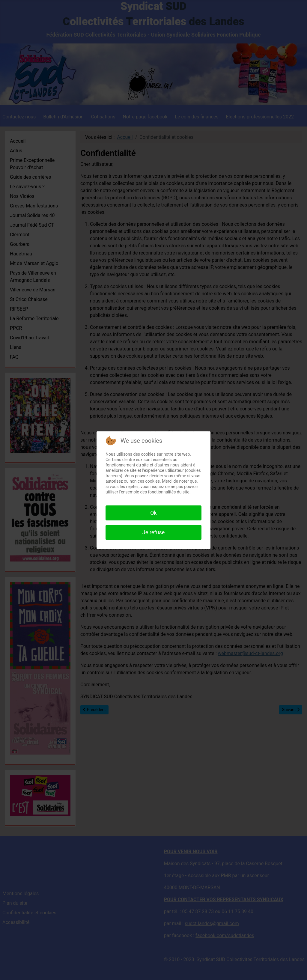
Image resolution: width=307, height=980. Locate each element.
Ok (153, 513)
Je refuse (153, 532)
